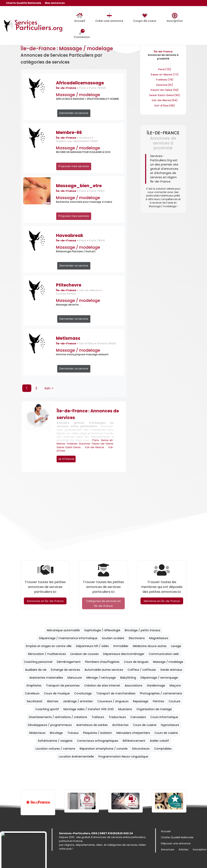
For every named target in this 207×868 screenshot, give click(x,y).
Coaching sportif (47, 709)
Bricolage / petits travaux (143, 630)
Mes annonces (55, 3)
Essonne (85, 444)
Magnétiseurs (159, 638)
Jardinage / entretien (78, 701)
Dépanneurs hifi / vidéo (92, 646)
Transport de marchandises (116, 693)
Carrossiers (138, 717)
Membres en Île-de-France (162, 601)
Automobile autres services (104, 670)
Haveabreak (70, 235)
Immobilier (121, 646)
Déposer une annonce (176, 844)
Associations (134, 685)
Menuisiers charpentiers (133, 733)
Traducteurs (117, 717)
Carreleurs (32, 693)
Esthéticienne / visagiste (55, 741)
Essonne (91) (165, 85)
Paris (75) (165, 69)
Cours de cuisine (145, 725)
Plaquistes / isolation (98, 733)
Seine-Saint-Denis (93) (165, 95)
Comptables (163, 749)
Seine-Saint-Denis (69, 447)
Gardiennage (156, 685)
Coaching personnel (38, 662)
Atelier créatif (159, 741)
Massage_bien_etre (79, 186)
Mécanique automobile (63, 630)
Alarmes (53, 701)
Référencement (134, 741)
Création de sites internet (102, 685)
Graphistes (34, 685)
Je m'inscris (66, 459)
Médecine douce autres (150, 646)
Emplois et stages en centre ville (49, 646)
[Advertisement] (103, 517)
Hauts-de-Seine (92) (165, 90)
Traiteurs (98, 717)
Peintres (158, 701)
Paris (96, 440)
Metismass (68, 338)
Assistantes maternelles (46, 678)
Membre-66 (69, 132)
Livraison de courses (84, 654)
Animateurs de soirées (92, 725)
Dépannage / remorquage (159, 678)
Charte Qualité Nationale (24, 3)
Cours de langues (136, 662)
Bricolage (56, 733)
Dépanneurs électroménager (124, 654)
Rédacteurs (37, 733)
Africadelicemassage (80, 83)
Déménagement (69, 662)
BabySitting (128, 678)
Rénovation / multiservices (47, 654)
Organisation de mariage (154, 709)
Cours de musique (57, 693)
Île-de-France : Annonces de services (88, 414)
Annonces (168, 850)
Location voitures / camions (55, 749)
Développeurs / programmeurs (50, 725)
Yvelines (72, 444)
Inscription (175, 18)
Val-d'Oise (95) (165, 106)
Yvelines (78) (165, 80)
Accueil (80, 18)
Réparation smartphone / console (104, 749)
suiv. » (49, 388)
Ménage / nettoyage (101, 678)
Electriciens (137, 638)
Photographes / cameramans (161, 693)
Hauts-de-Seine (102, 444)
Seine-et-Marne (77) (165, 75)
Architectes (120, 725)
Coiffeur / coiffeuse (142, 670)
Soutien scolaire (113, 638)
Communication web (164, 654)
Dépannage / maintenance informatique (68, 638)
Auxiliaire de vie (36, 670)
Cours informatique (164, 717)
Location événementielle (76, 757)
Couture (174, 701)
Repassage (141, 701)
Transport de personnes (63, 685)
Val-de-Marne (95, 447)
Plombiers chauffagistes (102, 662)
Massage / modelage (78, 95)
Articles (184, 850)
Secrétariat (35, 701)
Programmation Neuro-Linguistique (123, 757)
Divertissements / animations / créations (58, 717)
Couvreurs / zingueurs (113, 701)
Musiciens (125, 709)
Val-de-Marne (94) (165, 100)
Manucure (75, 678)
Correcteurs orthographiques (98, 741)
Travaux (73, 733)
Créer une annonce (109, 18)
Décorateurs (141, 749)
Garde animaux (171, 670)
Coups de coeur (145, 18)
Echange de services (65, 670)
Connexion (82, 34)
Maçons (175, 685)
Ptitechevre (69, 285)
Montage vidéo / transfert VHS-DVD (89, 709)
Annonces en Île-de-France (45, 601)
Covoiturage (83, 693)
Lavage (176, 646)
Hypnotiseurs (170, 725)
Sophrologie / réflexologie (102, 630)
